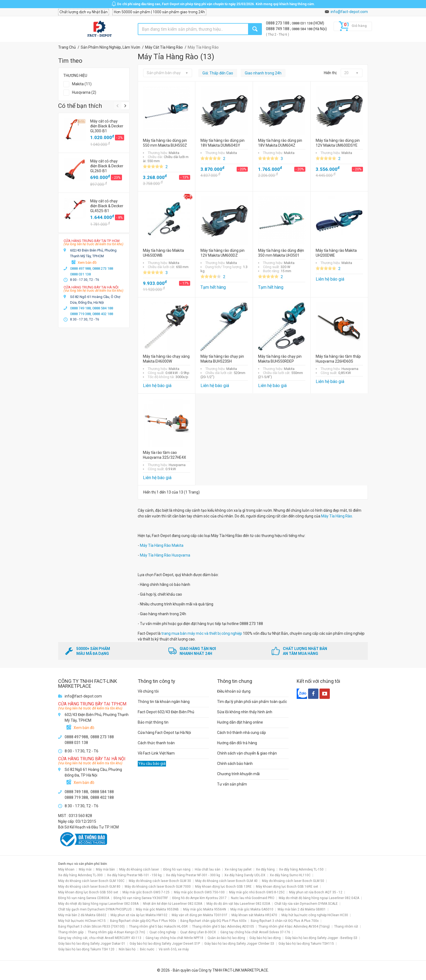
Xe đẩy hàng (265, 869)
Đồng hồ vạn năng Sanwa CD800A (84, 898)
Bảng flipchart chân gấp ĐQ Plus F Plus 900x (143, 921)
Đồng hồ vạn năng (177, 869)
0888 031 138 (303, 23)
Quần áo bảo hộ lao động (226, 938)
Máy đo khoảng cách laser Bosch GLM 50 (293, 881)
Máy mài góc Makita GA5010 (252, 909)
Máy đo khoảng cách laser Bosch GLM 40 (226, 881)
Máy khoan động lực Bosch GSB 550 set (88, 892)
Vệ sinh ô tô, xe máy (174, 949)
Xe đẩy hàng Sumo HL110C (290, 875)
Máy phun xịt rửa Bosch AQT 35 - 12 (316, 892)
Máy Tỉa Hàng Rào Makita (162, 545)
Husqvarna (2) (84, 92)
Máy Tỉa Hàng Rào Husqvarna (165, 555)
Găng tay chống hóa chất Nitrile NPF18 (174, 938)
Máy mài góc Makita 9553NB (157, 909)
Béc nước (147, 949)
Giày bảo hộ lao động (265, 938)
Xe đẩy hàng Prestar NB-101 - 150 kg (134, 875)
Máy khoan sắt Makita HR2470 (254, 915)
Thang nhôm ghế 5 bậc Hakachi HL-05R (158, 926)
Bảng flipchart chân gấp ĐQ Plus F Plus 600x (213, 921)
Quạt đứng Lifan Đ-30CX (198, 932)
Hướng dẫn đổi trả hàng (237, 743)
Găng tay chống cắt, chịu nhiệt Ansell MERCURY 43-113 (100, 938)
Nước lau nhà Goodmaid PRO (253, 898)
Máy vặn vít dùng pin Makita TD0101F (199, 915)
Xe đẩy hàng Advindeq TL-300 (80, 875)
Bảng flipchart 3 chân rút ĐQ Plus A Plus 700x (285, 921)
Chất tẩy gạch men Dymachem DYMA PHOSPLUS (95, 909)
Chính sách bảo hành (235, 764)
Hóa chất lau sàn (208, 869)
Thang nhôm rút (346, 926)
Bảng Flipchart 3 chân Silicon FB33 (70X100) (91, 926)
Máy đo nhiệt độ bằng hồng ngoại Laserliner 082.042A (319, 898)
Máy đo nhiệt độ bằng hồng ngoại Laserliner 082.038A (98, 904)
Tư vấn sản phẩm (232, 784)
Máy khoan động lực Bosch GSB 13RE (223, 887)
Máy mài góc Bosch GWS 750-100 (199, 892)
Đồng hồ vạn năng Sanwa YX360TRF (141, 898)
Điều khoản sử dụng (234, 691)
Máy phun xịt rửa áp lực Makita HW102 (139, 915)
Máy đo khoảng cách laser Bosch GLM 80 (89, 887)
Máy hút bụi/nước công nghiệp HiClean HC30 (315, 915)
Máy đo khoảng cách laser (139, 869)
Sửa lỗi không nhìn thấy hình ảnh (245, 712)
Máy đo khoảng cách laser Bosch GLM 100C (91, 881)
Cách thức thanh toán (156, 743)
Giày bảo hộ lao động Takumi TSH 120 (86, 949)
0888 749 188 (278, 29)
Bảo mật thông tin (153, 722)
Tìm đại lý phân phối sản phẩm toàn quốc (252, 702)
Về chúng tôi (148, 691)
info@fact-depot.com (349, 12)
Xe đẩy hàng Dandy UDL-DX (245, 875)
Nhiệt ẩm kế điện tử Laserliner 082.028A (173, 904)
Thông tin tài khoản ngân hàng (164, 702)
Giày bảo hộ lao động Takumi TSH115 (306, 944)
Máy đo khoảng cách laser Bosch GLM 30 (160, 881)
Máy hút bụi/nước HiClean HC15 (82, 921)
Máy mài (85, 869)
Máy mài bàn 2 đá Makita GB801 (302, 909)
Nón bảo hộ (127, 949)
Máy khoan (66, 869)
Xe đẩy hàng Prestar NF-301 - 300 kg (193, 875)
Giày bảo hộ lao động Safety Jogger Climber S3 (239, 944)
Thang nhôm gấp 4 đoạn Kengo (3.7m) (116, 932)
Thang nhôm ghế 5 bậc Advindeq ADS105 (223, 926)
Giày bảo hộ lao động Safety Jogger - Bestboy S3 (321, 938)
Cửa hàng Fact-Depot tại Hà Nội (164, 733)
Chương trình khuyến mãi (238, 774)
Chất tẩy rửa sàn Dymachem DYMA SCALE (306, 904)
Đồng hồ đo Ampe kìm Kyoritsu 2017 (199, 898)
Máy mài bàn (105, 869)
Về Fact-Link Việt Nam (156, 753)
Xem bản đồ (87, 263)
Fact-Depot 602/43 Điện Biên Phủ (166, 712)
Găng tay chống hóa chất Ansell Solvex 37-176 (255, 932)
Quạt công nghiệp (163, 932)
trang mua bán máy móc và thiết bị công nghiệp (202, 633)
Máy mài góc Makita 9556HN (205, 909)
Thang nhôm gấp (71, 932)
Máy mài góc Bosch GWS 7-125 (146, 892)
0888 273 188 (278, 23)
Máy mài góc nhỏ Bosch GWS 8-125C (257, 892)
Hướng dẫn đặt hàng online (240, 722)
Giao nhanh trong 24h (263, 73)
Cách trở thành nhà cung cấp (242, 733)
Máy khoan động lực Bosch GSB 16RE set (287, 887)
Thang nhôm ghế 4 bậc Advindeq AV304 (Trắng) (294, 926)
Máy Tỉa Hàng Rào (337, 516)
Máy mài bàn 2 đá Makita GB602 (82, 915)
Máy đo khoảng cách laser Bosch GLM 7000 (158, 887)
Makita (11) (82, 84)
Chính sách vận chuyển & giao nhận (247, 753)
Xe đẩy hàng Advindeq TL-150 (301, 869)
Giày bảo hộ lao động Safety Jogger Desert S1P (165, 944)
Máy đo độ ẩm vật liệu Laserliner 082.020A (238, 904)
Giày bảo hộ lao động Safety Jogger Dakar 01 (92, 944)
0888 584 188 (303, 29)
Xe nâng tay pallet (238, 869)
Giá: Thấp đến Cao (218, 73)
